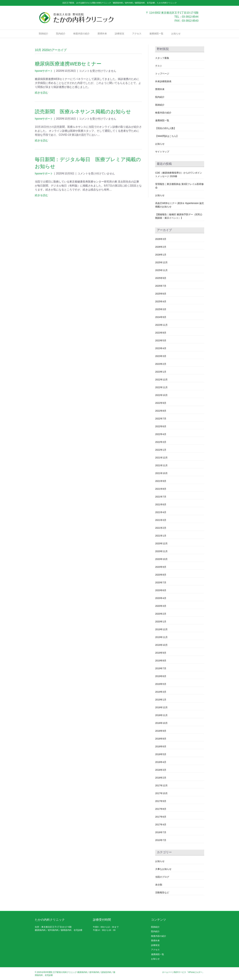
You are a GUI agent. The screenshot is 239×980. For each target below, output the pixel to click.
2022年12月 (161, 380)
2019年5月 (161, 684)
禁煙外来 (102, 34)
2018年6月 (161, 746)
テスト (159, 66)
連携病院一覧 (156, 34)
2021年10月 (161, 473)
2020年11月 (161, 551)
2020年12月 (161, 543)
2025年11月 (161, 270)
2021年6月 (161, 504)
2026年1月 (161, 255)
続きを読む (41, 93)
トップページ (162, 74)
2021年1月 (161, 536)
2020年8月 (161, 575)
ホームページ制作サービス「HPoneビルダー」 (183, 972)
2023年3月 (161, 356)
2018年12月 (161, 707)
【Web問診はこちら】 (167, 136)
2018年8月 (161, 739)
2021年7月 (161, 497)
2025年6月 (161, 294)
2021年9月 (161, 481)
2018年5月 (161, 754)
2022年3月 (161, 442)
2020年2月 (161, 614)
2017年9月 (161, 801)
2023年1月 (161, 372)
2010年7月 (161, 840)
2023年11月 (161, 325)
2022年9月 (161, 403)
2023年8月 (161, 333)
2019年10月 (161, 645)
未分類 (159, 885)
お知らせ (176, 34)
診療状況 (119, 34)
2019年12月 (161, 629)
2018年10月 (161, 723)
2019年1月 (161, 700)
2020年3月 (161, 606)
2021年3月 (161, 520)
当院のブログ (162, 877)
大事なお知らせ (163, 869)
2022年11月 (161, 387)
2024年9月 (161, 317)
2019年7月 (161, 668)
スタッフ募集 (162, 58)
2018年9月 (161, 731)
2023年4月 (161, 348)
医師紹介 (43, 34)
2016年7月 (161, 832)
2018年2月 (161, 778)
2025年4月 (161, 301)
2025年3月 (161, 309)
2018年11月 (161, 715)
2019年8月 (161, 661)
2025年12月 (161, 262)
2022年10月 (161, 395)
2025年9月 (161, 278)
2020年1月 (161, 622)
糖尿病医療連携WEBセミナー (68, 64)
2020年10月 (161, 559)
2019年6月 (161, 676)
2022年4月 (161, 434)
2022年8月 (161, 411)
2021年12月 (161, 458)
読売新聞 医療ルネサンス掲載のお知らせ (85, 112)
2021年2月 (161, 528)
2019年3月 (161, 692)
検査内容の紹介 (81, 34)
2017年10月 (161, 793)
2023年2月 (161, 364)
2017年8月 (161, 809)
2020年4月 (161, 598)
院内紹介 (61, 34)
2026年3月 (161, 239)
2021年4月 (161, 512)
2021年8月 (161, 489)
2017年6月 (161, 817)
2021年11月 (161, 465)
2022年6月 (161, 426)
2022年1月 (161, 450)
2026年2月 (161, 247)
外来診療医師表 (163, 81)
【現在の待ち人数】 (166, 128)
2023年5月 (161, 341)
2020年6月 (161, 590)
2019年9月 (161, 653)
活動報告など (162, 892)
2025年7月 (161, 286)
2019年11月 (161, 637)
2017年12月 (161, 785)
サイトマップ (162, 152)
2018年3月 (161, 770)
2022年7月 (161, 419)
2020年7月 (161, 583)
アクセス (137, 34)
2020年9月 (161, 567)
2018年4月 (161, 762)
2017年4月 (161, 825)
